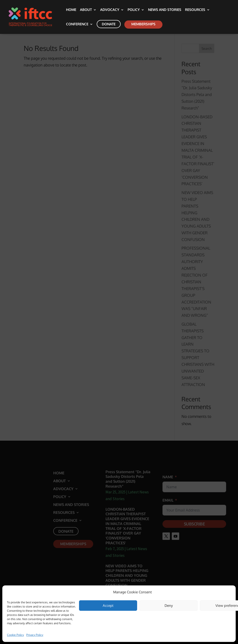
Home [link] (71, 10)
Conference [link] (77, 24)
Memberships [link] (143, 24)
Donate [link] (109, 24)
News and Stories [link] (165, 10)
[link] (37, 17)
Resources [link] (195, 10)
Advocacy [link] (110, 10)
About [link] (86, 10)
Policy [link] (134, 10)
